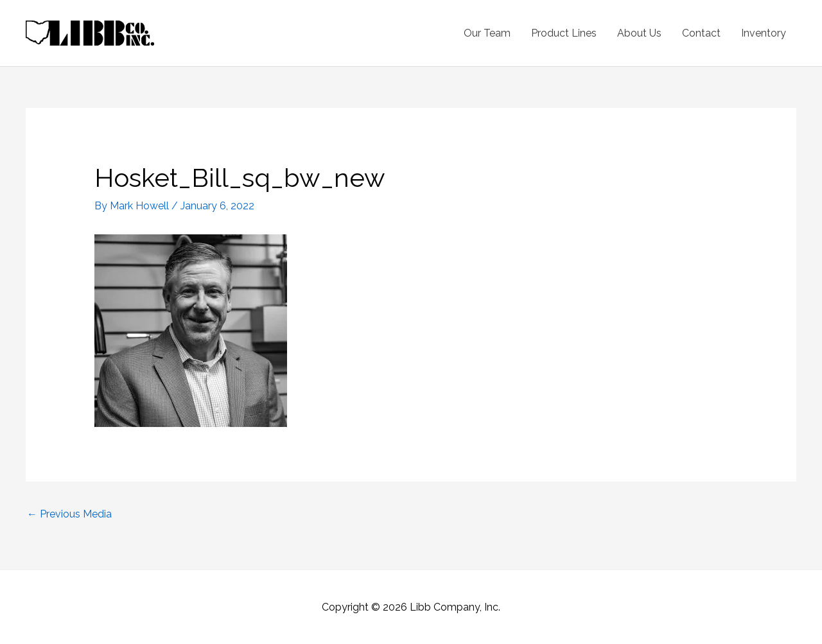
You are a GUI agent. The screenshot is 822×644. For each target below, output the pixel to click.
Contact (701, 33)
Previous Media (69, 514)
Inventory (764, 33)
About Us (639, 33)
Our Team (487, 33)
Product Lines (564, 33)
